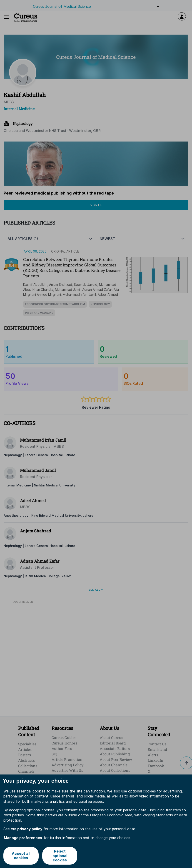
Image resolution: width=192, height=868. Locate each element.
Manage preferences (23, 838)
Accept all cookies (21, 856)
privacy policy (30, 829)
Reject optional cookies (60, 855)
